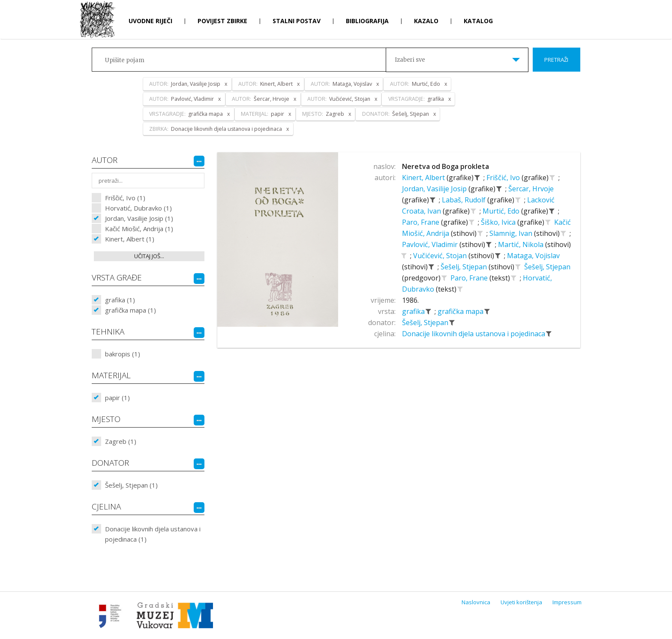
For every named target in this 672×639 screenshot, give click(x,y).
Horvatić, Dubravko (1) (138, 208)
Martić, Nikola (522, 244)
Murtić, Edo (502, 211)
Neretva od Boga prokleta (445, 166)
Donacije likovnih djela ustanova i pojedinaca (474, 334)
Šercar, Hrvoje (531, 189)
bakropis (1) (123, 354)
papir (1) (117, 398)
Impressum (567, 602)
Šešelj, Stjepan (465, 267)
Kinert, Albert (424, 178)
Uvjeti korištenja (521, 602)
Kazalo (426, 21)
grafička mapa (461, 311)
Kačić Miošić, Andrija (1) (139, 229)
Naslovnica (476, 602)
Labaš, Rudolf (465, 200)
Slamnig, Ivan (512, 233)
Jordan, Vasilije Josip (435, 189)
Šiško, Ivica (499, 222)
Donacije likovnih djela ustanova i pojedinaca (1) (153, 534)
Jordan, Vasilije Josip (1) (139, 218)
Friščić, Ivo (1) (125, 198)
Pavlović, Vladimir (431, 244)
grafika (414, 311)
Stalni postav (297, 21)
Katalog (478, 21)
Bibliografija (367, 21)
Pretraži (556, 60)
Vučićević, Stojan (441, 256)
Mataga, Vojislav (533, 256)
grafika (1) (120, 300)
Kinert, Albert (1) (130, 239)
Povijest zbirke (222, 21)
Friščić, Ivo (504, 178)
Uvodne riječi (150, 21)
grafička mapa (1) (130, 310)
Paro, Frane (421, 222)
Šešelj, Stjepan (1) (131, 485)
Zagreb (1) (121, 441)
